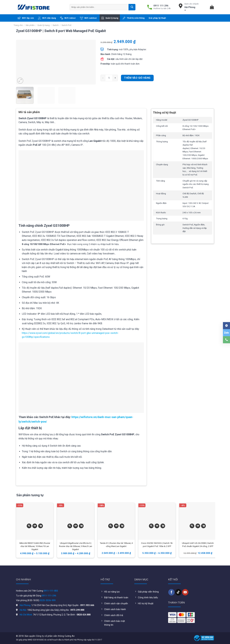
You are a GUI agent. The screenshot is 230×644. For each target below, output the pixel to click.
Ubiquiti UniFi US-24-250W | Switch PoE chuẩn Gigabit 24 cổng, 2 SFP (198, 545)
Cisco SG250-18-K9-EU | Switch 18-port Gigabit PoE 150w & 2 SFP (157, 545)
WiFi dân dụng (47, 18)
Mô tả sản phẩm (29, 112)
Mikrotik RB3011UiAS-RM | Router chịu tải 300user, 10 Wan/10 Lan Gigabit (35, 546)
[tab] (29, 113)
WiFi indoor (68, 18)
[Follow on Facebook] (171, 592)
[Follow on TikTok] (178, 592)
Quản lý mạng (110, 18)
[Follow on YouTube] (185, 592)
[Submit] (132, 7)
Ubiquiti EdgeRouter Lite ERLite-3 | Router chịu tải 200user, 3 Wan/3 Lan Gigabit (76, 546)
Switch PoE (67, 25)
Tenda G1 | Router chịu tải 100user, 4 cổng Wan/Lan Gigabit (116, 545)
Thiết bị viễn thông (134, 18)
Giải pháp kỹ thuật (157, 18)
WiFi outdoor (89, 18)
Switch (56, 25)
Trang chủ (18, 25)
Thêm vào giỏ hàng (137, 78)
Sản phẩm (30, 25)
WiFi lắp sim (26, 18)
